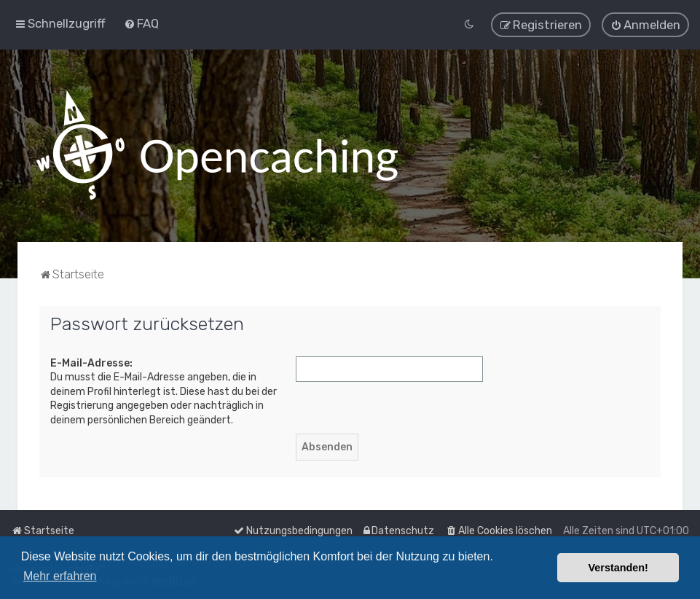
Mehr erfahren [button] (60, 576)
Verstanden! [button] (618, 568)
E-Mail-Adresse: (91, 363)
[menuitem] (141, 23)
